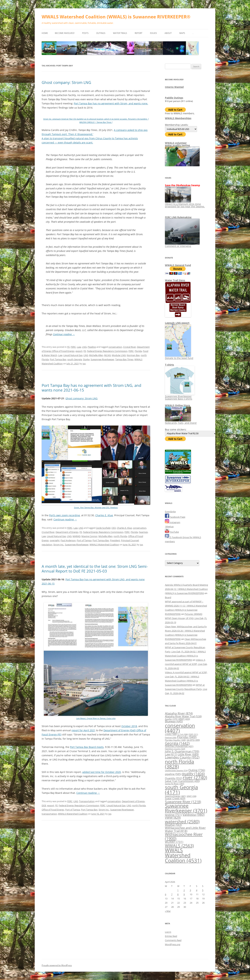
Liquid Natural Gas (73, 355)
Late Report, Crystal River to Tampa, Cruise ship (96, 718)
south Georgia (75, 359)
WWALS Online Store (177, 405)
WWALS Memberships (178, 118)
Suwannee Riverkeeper (102, 359)
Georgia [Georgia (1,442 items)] (177, 743)
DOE (44, 805)
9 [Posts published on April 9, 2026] (184, 894)
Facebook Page (175, 517)
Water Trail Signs (175, 280)
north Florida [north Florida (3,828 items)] (180, 764)
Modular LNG (119, 355)
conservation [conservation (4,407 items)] (180, 728)
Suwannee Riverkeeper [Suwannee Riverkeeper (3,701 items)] (186, 808)
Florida (138, 351)
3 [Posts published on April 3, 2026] (190, 890)
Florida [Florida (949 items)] (187, 737)
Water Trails (120, 33)
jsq (84, 364)
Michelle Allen (96, 355)
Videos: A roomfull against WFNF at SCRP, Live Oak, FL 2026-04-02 (186, 664)
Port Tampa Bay (58, 359)
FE (68, 347)
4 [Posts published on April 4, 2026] (197, 890)
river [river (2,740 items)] (195, 777)
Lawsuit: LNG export (177, 323)
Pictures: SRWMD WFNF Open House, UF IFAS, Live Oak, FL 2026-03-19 (186, 618)
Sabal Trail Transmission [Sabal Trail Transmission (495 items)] (182, 781)
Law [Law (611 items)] (171, 754)
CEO (114, 528)
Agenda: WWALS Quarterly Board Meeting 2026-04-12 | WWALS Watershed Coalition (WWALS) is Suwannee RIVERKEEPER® (186, 589)
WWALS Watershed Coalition (104, 545)
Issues (153, 33)
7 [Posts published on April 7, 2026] (172, 894)
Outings (101, 33)
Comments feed (173, 940)
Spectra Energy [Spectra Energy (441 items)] (175, 796)
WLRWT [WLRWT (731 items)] (174, 842)
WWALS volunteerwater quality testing (177, 144)
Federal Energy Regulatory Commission (107, 351)
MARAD (76, 536)
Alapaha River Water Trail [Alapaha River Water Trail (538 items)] (183, 716)
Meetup (169, 526)
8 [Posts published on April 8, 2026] (178, 894)
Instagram (173, 522)
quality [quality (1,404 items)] (193, 774)
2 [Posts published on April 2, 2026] (184, 890)
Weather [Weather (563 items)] (173, 825)
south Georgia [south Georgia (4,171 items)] (181, 790)
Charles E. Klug (104, 515)
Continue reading (64, 334)
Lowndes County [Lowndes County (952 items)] (182, 757)
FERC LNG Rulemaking (178, 217)
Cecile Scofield (103, 528)
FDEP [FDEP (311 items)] (193, 734)
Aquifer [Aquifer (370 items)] (171, 719)
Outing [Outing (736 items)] (197, 770)
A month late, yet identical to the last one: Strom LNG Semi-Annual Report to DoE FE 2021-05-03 (95, 569)
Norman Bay (133, 355)
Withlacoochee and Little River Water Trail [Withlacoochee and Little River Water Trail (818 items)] (185, 829)
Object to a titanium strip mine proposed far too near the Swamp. (185, 204)
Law (79, 347)
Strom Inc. (59, 545)
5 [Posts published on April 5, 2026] (203, 890)
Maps (182, 33)
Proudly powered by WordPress (57, 965)
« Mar (168, 911)
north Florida (120, 536)
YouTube (172, 532)
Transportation (87, 801)
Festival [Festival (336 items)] (171, 737)
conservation (115, 347)
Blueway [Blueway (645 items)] (174, 721)
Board (168, 597)
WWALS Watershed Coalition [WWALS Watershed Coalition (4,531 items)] (183, 855)
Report (139, 33)
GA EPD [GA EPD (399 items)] (193, 740)
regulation (47, 545)
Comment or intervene (182, 245)
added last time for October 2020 (102, 772)
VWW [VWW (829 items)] (173, 818)
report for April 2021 (83, 730)
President (115, 540)
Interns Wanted (174, 87)
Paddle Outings (174, 98)
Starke (86, 359)
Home (45, 33)
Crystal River (130, 347)
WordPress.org (173, 944)
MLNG (107, 355)
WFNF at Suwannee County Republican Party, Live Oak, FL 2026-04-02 (186, 689)
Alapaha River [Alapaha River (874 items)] (179, 713)
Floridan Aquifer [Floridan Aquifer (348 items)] (175, 740)
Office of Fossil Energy (53, 810)
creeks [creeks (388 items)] (171, 734)
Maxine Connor (89, 536)
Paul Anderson (68, 540)
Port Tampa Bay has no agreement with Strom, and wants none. (111, 103)
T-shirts (169, 365)
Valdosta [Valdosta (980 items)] (193, 815)
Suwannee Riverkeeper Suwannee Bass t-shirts (180, 396)
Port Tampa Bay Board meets (87, 747)
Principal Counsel (130, 540)
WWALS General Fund (178, 265)
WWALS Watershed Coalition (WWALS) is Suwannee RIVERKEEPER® (116, 17)
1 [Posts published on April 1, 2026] (178, 890)
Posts (85, 33)
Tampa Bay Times (124, 359)
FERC (73, 347)
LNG (84, 347)
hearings (143, 532)
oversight (55, 540)
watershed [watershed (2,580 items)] (182, 821)
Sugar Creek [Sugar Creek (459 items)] (175, 798)
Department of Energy (67, 532)
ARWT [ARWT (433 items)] (184, 719)
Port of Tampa (84, 540)
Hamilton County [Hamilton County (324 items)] (175, 749)
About (168, 33)
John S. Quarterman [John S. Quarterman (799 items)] (182, 751)
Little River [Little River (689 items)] (188, 754)
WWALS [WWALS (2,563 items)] (179, 846)
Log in (168, 932)
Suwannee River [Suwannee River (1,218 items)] (183, 802)
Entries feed (171, 936)
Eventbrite (170, 512)
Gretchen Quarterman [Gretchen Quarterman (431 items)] (179, 746)
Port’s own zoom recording (64, 515)
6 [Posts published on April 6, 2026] (166, 894)
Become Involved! (65, 33)
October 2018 (129, 726)
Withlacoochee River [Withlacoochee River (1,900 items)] (184, 836)
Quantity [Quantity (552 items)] (174, 778)
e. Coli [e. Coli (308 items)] (183, 734)
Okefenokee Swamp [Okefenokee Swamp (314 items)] (176, 770)
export (79, 351)
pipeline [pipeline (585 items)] (173, 774)
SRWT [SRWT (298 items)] (191, 796)
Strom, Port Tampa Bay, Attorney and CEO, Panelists (96, 507)
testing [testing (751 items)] (173, 815)
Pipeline (92, 347)
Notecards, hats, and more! (181, 422)
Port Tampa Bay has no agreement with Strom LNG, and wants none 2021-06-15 (91, 388)
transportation (49, 814)
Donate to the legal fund (179, 357)
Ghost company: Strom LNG (66, 82)
